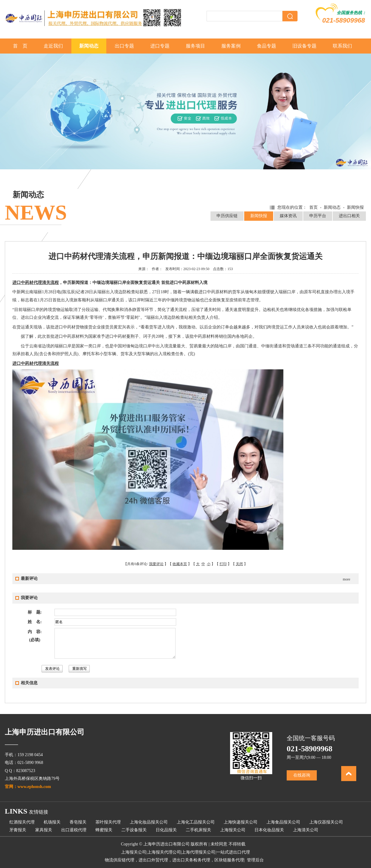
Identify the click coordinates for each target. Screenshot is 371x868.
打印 (223, 564)
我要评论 (156, 564)
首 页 (20, 46)
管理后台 (255, 860)
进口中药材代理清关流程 (36, 283)
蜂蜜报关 (104, 830)
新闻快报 (259, 216)
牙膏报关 (18, 830)
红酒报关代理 (22, 822)
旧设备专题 (304, 46)
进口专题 (160, 46)
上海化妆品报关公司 (149, 822)
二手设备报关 (134, 830)
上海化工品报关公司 (196, 822)
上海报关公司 (233, 830)
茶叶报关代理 (108, 822)
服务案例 (231, 46)
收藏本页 (180, 564)
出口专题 (124, 46)
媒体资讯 (288, 216)
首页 (313, 207)
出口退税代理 (74, 830)
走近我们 (53, 46)
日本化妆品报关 (269, 830)
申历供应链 (227, 216)
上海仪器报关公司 (326, 822)
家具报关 (44, 830)
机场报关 (52, 822)
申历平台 (318, 216)
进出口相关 (349, 216)
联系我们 (342, 46)
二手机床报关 (198, 830)
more (346, 579)
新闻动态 (89, 46)
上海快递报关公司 (241, 822)
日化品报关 (166, 830)
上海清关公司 (306, 830)
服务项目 (195, 46)
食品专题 (267, 46)
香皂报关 (78, 822)
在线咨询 (302, 775)
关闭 (239, 564)
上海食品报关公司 (283, 822)
